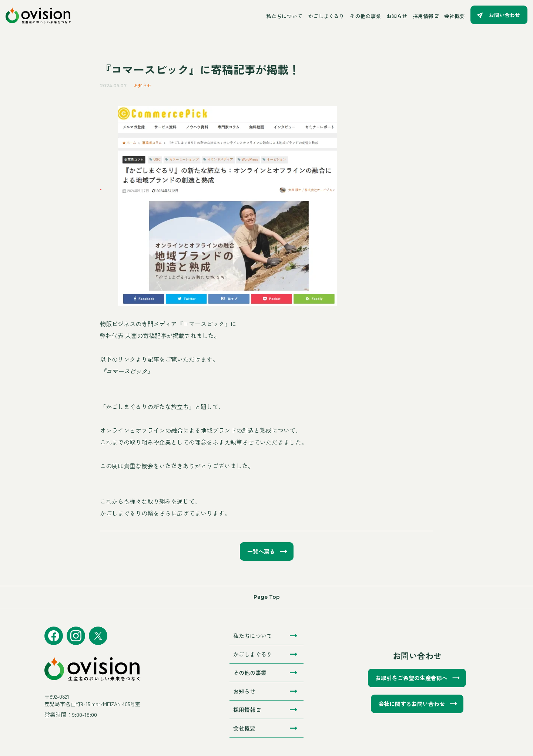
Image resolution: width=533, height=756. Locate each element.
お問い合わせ (504, 15)
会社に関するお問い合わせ (412, 704)
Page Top (267, 597)
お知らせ (397, 16)
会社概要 (455, 16)
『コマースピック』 (127, 371)
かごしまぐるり (326, 16)
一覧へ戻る (261, 551)
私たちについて (284, 16)
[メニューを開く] (169, 16)
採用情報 (426, 16)
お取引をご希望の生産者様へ (411, 678)
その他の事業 (365, 16)
